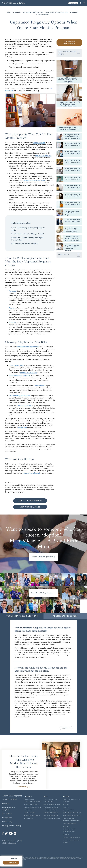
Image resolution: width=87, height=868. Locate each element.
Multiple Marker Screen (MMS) (34, 181)
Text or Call (11, 859)
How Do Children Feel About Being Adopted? (27, 234)
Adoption (66, 804)
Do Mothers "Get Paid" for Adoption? (25, 244)
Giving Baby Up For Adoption (33, 802)
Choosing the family (16, 366)
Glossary (66, 835)
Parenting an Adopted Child (72, 813)
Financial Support (30, 813)
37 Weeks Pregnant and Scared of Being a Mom (73, 178)
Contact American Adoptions (9, 809)
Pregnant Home (29, 799)
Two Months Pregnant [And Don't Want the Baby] (72, 213)
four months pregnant (43, 155)
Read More (66, 728)
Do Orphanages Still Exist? (71, 840)
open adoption (40, 386)
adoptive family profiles (28, 372)
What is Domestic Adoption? (52, 804)
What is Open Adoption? (51, 815)
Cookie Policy (7, 822)
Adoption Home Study (50, 810)
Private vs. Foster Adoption (72, 821)
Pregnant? (17, 12)
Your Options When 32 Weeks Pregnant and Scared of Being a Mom (72, 137)
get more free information (32, 473)
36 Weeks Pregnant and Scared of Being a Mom (73, 170)
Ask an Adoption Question (43, 557)
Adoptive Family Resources (52, 818)
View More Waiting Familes (43, 593)
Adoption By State (69, 810)
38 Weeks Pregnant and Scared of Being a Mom (73, 187)
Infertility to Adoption (51, 813)
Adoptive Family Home (50, 799)
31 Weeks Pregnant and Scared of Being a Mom (70, 129)
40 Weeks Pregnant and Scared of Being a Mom (73, 204)
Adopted (66, 807)
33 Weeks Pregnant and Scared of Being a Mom (73, 144)
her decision (22, 428)
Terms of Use (7, 814)
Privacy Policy (7, 818)
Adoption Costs (49, 802)
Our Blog (66, 843)
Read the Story (24, 787)
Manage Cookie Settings (12, 826)
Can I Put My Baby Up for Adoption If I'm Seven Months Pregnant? (72, 248)
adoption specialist (25, 406)
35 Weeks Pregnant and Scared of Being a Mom (73, 161)
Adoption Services (69, 818)
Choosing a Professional (51, 807)
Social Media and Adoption (72, 837)
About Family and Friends (32, 815)
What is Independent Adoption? (70, 825)
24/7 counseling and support (19, 396)
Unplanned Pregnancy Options (57, 12)
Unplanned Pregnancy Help (33, 12)
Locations (6, 804)
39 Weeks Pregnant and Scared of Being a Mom (73, 195)
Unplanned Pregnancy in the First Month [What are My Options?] (69, 80)
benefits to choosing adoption (28, 347)
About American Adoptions (72, 815)
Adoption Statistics (69, 829)
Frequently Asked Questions (22, 616)
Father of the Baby (30, 810)
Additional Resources (65, 616)
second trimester (39, 142)
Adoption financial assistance (20, 376)
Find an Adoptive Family (31, 804)
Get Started (73, 3)
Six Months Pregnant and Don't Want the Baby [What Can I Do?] (72, 238)
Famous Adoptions (69, 832)
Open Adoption (29, 818)
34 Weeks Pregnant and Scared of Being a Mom (73, 153)
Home (9, 12)
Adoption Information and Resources (72, 800)
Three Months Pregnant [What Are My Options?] (73, 221)
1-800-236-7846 (10, 799)
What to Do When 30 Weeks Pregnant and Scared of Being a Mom (70, 104)
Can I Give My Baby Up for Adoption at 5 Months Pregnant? (72, 230)
